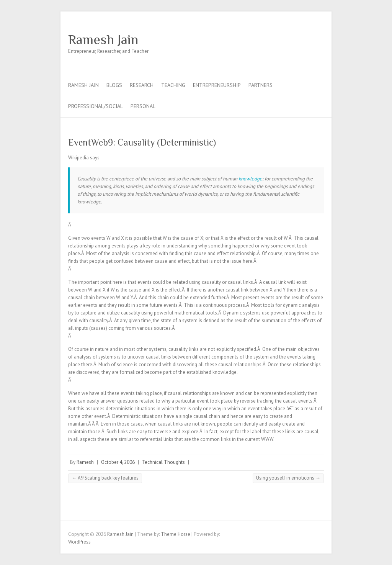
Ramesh (85, 462)
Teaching (173, 85)
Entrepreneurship (217, 85)
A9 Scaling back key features (105, 478)
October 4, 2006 (118, 462)
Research (142, 85)
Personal (143, 106)
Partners (261, 85)
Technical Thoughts (163, 462)
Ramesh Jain (103, 39)
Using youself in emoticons (288, 478)
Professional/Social (96, 106)
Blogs (114, 85)
